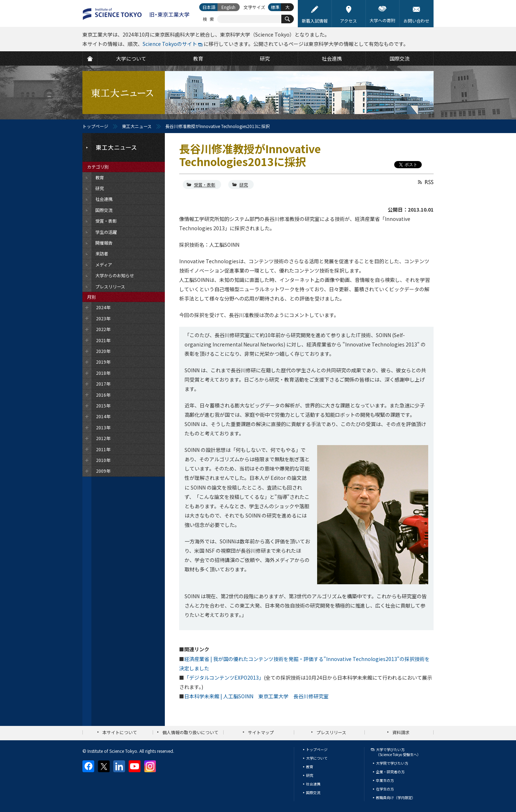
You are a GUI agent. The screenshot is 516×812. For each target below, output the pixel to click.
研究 (244, 185)
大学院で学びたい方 (392, 763)
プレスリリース (331, 732)
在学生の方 (385, 789)
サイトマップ (261, 732)
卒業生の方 (385, 780)
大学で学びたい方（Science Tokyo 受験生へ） (398, 752)
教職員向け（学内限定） (396, 797)
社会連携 (313, 784)
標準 (275, 7)
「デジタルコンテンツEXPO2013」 (224, 678)
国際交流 (313, 792)
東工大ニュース (137, 126)
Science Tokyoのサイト (170, 44)
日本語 (209, 7)
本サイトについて (120, 732)
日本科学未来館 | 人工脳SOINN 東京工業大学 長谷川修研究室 (256, 696)
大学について (317, 758)
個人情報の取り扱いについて (190, 732)
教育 (310, 767)
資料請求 (401, 732)
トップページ (95, 126)
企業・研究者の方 (390, 772)
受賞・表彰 (205, 185)
